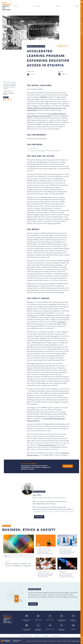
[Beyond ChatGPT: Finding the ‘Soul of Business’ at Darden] (19, 544)
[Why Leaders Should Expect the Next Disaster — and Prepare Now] (67, 541)
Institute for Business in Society (9, 94)
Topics (16, 6)
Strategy (7, 561)
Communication (63, 572)
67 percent (61, 322)
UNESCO (44, 97)
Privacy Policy (76, 640)
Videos (38, 635)
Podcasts (46, 635)
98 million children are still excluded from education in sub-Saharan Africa (46, 109)
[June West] (28, 74)
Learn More (68, 466)
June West (33, 74)
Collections (37, 6)
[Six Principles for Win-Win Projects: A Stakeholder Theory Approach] (46, 564)
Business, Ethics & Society (36, 46)
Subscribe (33, 604)
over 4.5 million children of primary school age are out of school (46, 115)
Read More (39, 517)
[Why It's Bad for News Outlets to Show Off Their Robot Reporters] (67, 564)
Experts (59, 6)
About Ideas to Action (26, 635)
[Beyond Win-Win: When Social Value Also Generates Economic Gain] (46, 541)
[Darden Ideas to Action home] (7, 619)
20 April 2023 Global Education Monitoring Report (46, 420)
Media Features (57, 635)
